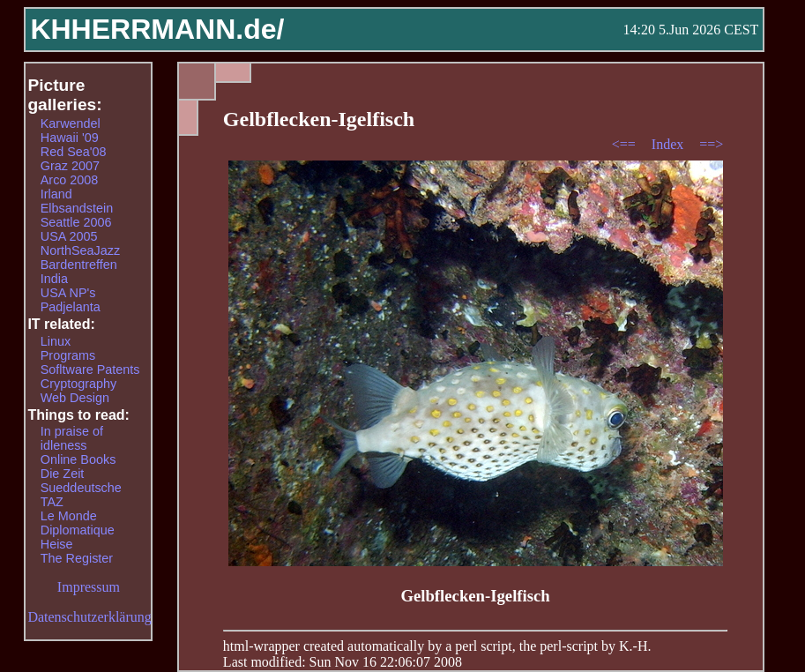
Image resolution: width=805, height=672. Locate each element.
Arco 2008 (70, 180)
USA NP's (68, 293)
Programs (68, 355)
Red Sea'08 (74, 152)
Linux (56, 341)
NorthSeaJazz (80, 250)
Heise (57, 544)
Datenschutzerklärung (89, 617)
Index (669, 144)
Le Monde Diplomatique (78, 523)
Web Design (75, 398)
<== (626, 144)
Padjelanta (71, 307)
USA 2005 (69, 236)
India (54, 279)
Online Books (78, 459)
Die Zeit (63, 474)
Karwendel (71, 123)
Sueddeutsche (81, 488)
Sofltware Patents (90, 370)
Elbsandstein (77, 208)
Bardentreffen (79, 265)
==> (711, 144)
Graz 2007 (70, 166)
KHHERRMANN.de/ (157, 29)
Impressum (89, 587)
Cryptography (78, 384)
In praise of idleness (72, 438)
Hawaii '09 (70, 138)
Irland (56, 194)
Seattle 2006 (76, 222)
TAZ (52, 502)
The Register (77, 558)
